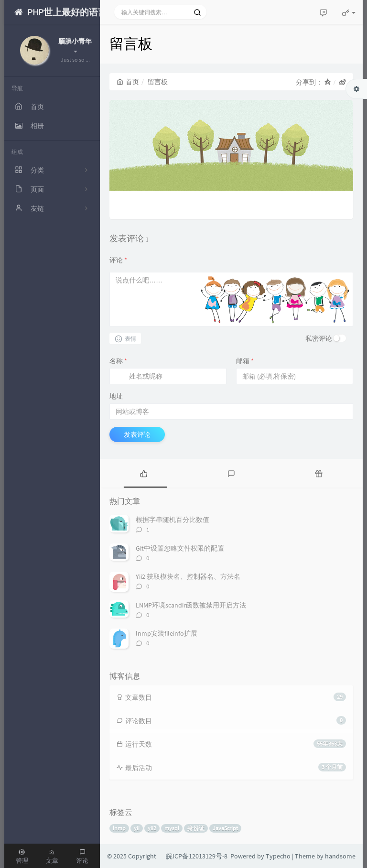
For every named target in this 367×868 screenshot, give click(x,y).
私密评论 (319, 338)
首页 (128, 82)
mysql (172, 828)
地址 (116, 396)
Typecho (278, 856)
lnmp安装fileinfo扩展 (167, 633)
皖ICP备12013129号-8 (197, 856)
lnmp (119, 828)
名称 (118, 361)
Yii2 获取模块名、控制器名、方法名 (188, 576)
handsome (340, 856)
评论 (118, 260)
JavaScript (225, 828)
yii (137, 828)
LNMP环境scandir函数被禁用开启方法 (191, 605)
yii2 (152, 828)
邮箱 (245, 361)
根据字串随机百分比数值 (173, 520)
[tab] (144, 473)
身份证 (196, 828)
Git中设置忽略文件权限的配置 (180, 548)
